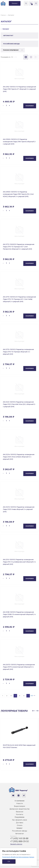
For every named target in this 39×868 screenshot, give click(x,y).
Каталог (19, 828)
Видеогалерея (19, 806)
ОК (9, 861)
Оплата (20, 825)
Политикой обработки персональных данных (18, 857)
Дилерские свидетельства (19, 809)
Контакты (20, 814)
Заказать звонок (16, 844)
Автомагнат (20, 834)
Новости (20, 803)
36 (16, 57)
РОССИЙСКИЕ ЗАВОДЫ (11, 44)
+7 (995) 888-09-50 (19, 841)
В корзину (30, 106)
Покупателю (19, 817)
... (28, 696)
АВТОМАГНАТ (8, 36)
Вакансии (20, 812)
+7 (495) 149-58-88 (19, 838)
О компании (19, 801)
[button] (33, 711)
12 (12, 57)
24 (14, 57)
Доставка (20, 823)
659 (32, 696)
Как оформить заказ (19, 820)
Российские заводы (20, 831)
